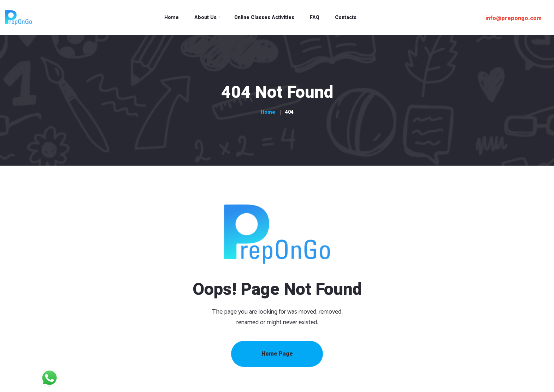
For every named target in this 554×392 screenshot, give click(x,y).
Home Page (277, 354)
